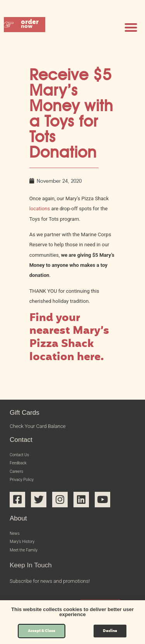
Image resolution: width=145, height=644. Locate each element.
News (16, 541)
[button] (32, 27)
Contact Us (22, 456)
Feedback (20, 466)
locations (40, 209)
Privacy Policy (25, 485)
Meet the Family (27, 561)
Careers (18, 475)
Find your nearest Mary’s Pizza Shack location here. (69, 338)
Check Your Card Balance (38, 426)
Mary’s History (26, 550)
